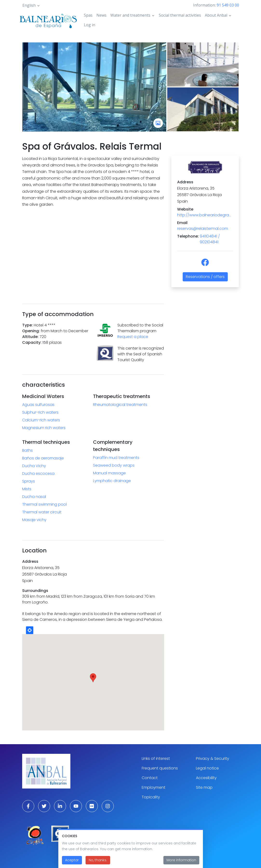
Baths (27, 450)
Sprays (29, 481)
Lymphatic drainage (112, 481)
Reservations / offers (205, 277)
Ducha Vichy (34, 466)
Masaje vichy (34, 520)
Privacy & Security (213, 759)
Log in (90, 25)
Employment (154, 787)
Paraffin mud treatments (116, 458)
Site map (204, 787)
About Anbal (216, 15)
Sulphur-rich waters (40, 412)
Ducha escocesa (38, 474)
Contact (150, 778)
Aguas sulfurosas (38, 405)
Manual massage (109, 473)
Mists (27, 489)
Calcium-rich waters (41, 420)
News (101, 15)
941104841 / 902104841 (210, 239)
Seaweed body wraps (114, 465)
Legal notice (207, 768)
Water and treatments (130, 15)
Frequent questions (160, 768)
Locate (30, 630)
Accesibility (206, 778)
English (29, 5)
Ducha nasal (34, 497)
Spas (88, 15)
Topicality (151, 797)
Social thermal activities (180, 15)
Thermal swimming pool (44, 504)
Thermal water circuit (42, 512)
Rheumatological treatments (120, 405)
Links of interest (156, 759)
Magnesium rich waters (44, 428)
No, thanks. (98, 860)
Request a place (133, 337)
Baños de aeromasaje (43, 458)
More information (181, 860)
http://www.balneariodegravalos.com (205, 215)
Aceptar (72, 860)
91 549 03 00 (228, 5)
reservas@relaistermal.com (203, 229)
